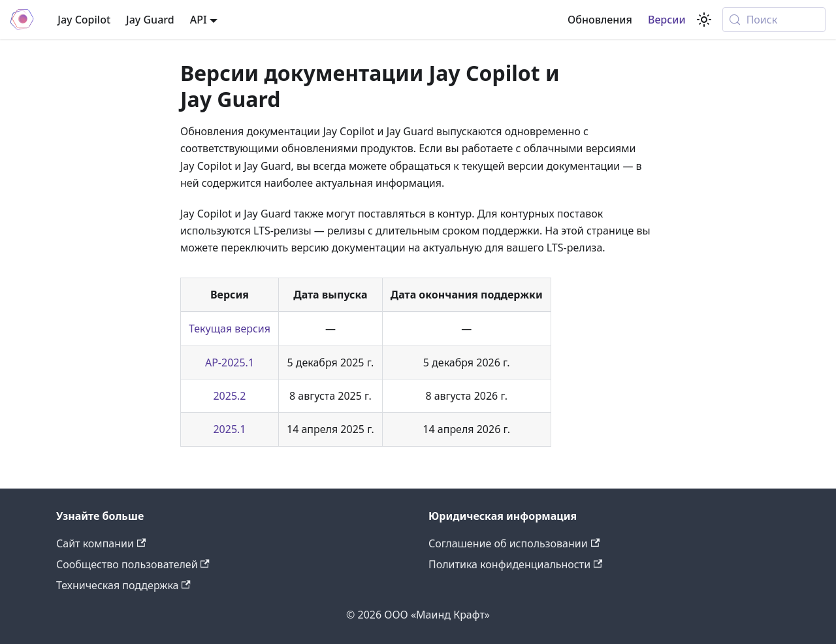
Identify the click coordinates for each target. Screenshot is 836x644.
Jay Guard (150, 20)
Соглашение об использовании (514, 543)
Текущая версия (230, 329)
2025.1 (229, 429)
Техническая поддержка (123, 585)
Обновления (600, 20)
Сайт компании (101, 543)
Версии (667, 20)
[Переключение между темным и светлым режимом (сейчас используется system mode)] (704, 20)
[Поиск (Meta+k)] (774, 20)
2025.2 (229, 396)
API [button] (199, 20)
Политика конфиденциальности (515, 564)
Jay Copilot (84, 20)
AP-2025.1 (230, 362)
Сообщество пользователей (133, 564)
